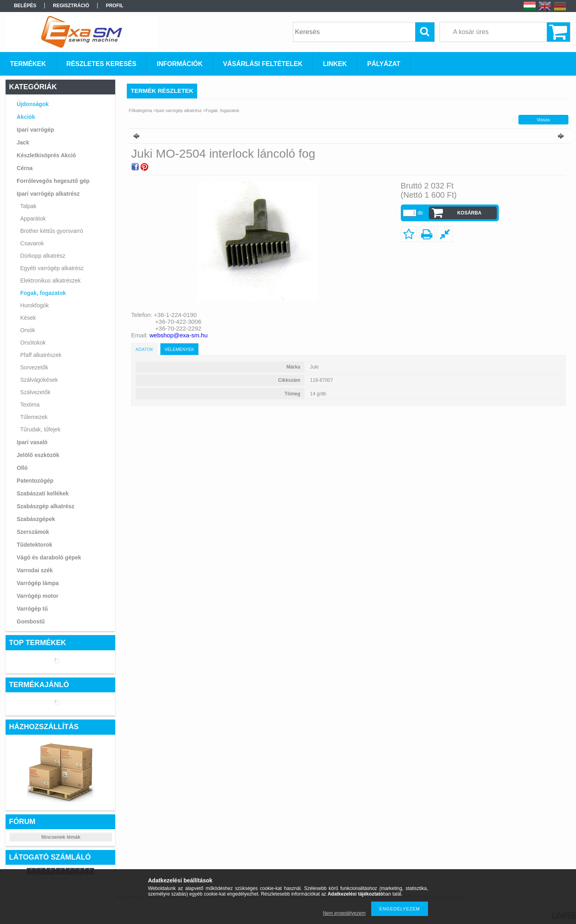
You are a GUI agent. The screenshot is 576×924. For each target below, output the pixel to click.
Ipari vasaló (32, 442)
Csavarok (32, 243)
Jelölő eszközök (38, 455)
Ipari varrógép (35, 130)
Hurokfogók (35, 305)
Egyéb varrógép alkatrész (52, 268)
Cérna (25, 168)
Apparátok (33, 218)
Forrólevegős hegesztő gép (53, 181)
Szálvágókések (39, 380)
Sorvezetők (34, 367)
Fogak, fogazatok (43, 293)
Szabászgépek (36, 519)
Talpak (28, 206)
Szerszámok (33, 532)
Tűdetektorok (35, 545)
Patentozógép (35, 481)
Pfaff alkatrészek (41, 355)
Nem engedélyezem (344, 913)
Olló (22, 468)
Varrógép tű (32, 609)
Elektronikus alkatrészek (51, 281)
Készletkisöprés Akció (46, 155)
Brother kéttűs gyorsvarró (52, 231)
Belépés (25, 6)
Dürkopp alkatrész (43, 256)
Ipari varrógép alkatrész (48, 194)
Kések (28, 318)
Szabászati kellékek (43, 493)
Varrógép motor (38, 596)
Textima (30, 405)
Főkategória (140, 110)
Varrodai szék (35, 570)
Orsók (28, 330)
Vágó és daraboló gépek (49, 557)
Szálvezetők (35, 392)
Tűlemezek (34, 417)
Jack (23, 142)
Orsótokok (33, 343)
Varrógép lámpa (38, 583)
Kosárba (469, 213)
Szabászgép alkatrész (46, 506)
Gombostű (31, 621)
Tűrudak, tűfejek (40, 429)
